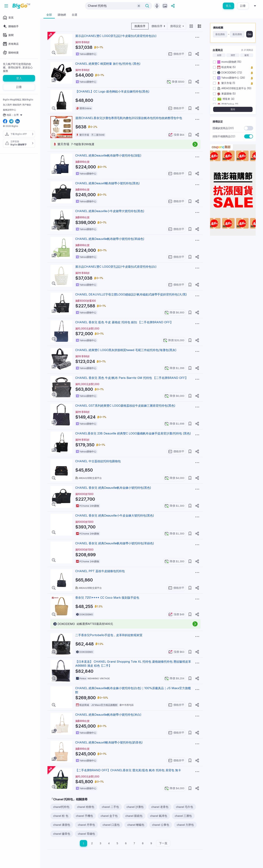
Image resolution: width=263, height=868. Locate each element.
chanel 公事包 (161, 825)
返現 (247, 55)
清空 (233, 55)
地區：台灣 (13, 115)
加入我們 (7, 105)
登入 (228, 6)
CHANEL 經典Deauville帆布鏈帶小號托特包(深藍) (108, 155)
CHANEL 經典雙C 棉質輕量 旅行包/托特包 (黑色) (108, 64)
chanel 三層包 (183, 816)
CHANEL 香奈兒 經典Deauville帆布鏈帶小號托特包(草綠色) (115, 543)
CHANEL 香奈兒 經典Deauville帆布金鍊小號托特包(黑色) (113, 488)
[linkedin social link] (18, 122)
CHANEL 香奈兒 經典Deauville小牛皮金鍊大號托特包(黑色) (115, 515)
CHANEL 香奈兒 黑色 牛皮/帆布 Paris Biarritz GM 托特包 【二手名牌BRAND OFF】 (132, 378)
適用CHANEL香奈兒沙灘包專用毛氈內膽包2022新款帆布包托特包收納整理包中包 (129, 118)
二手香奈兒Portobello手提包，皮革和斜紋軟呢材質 (109, 635)
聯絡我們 (17, 105)
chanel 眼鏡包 (134, 816)
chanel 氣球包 (159, 816)
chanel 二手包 (110, 807)
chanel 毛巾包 (185, 807)
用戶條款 (27, 105)
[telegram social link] (11, 122)
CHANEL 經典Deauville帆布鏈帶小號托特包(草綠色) (110, 239)
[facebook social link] (5, 122)
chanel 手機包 (84, 816)
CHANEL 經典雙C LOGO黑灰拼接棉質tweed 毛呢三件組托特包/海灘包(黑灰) (126, 350)
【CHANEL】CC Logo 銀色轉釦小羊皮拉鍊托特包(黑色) (112, 91)
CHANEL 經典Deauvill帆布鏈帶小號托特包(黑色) (107, 183)
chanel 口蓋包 (111, 825)
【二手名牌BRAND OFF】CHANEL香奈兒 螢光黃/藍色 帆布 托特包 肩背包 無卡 (128, 770)
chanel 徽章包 (62, 834)
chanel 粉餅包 (86, 807)
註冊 (243, 6)
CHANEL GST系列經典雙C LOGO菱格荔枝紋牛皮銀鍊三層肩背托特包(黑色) (125, 406)
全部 (219, 55)
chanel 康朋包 (62, 825)
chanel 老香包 (160, 807)
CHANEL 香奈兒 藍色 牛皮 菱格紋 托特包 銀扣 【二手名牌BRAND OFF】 (124, 322)
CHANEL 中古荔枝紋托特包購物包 (98, 461)
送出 (233, 109)
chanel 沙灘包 (135, 807)
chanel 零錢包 (86, 834)
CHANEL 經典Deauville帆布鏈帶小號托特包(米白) (108, 715)
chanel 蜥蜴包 (136, 825)
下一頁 (163, 843)
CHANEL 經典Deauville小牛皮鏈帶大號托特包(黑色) (110, 211)
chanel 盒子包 (109, 816)
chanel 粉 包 (61, 816)
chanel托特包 (61, 807)
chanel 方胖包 (185, 825)
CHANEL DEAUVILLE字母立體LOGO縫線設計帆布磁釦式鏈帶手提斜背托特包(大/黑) (131, 294)
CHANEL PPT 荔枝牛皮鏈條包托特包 (100, 571)
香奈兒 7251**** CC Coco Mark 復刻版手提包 (107, 598)
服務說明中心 (9, 110)
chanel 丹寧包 (86, 825)
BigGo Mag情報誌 (12, 100)
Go (249, 34)
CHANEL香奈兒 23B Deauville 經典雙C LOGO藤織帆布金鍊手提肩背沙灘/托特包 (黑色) (133, 433)
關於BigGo (28, 100)
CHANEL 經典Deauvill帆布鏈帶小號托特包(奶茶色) (109, 742)
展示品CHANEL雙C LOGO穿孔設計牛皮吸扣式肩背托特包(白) (116, 36)
